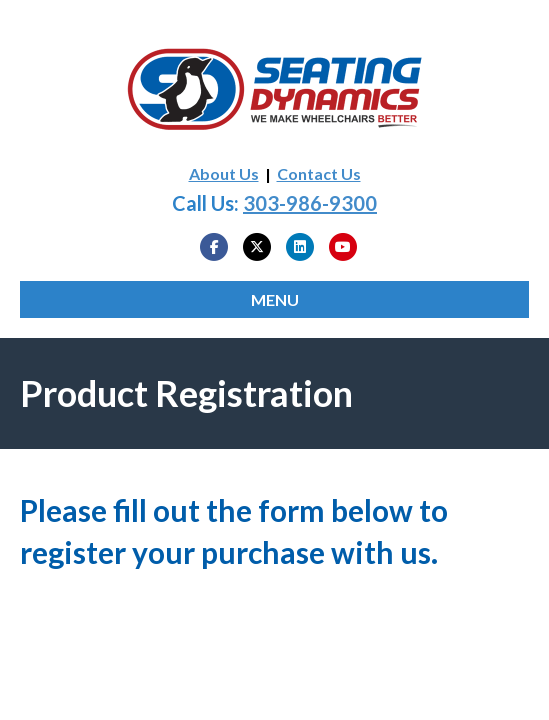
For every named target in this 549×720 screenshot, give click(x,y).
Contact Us (319, 173)
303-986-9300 (310, 203)
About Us (224, 173)
